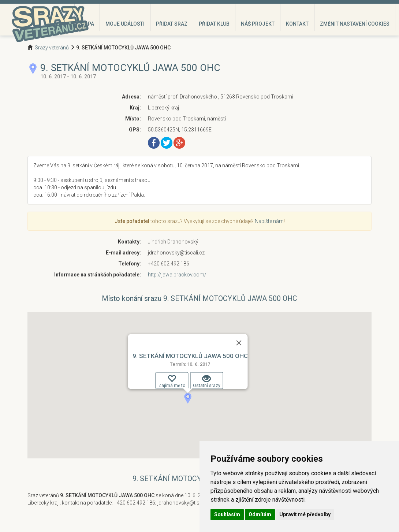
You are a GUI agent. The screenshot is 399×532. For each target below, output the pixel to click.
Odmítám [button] (260, 514)
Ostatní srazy (207, 381)
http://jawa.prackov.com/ (177, 275)
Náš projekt (258, 24)
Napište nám (269, 221)
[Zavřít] (239, 343)
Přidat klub (214, 24)
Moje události (125, 24)
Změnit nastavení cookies (355, 24)
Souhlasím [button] (227, 514)
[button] (188, 398)
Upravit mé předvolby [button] (305, 514)
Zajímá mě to (172, 381)
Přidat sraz (172, 24)
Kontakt (297, 24)
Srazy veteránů (52, 48)
